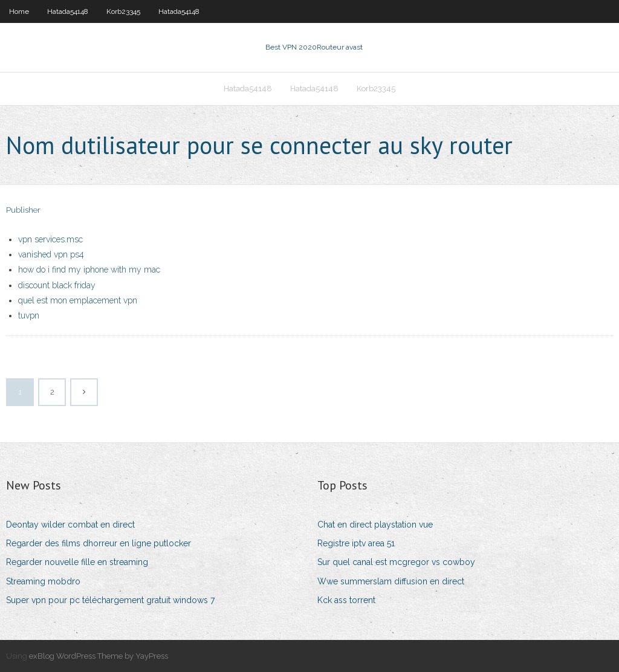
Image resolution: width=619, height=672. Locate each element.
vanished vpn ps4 (51, 254)
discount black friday (57, 285)
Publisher (23, 210)
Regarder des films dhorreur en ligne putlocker (99, 543)
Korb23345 (123, 11)
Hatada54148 (68, 11)
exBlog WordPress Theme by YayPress (99, 656)
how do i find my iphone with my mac (89, 270)
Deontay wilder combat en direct (70, 525)
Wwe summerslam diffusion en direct (391, 581)
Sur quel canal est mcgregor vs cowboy (396, 562)
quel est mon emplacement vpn (78, 300)
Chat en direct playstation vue (375, 525)
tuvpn (29, 315)
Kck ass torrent (346, 600)
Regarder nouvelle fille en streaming (77, 562)
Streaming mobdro (43, 581)
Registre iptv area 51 (356, 543)
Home (19, 11)
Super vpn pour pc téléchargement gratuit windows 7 (110, 600)
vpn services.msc (50, 239)
